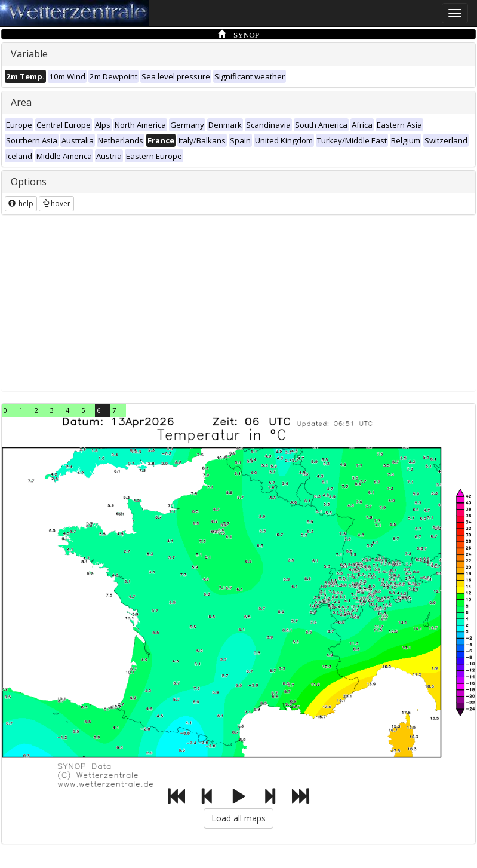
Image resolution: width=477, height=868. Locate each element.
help (21, 203)
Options (29, 182)
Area (21, 102)
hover (56, 203)
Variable (29, 54)
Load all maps (238, 818)
